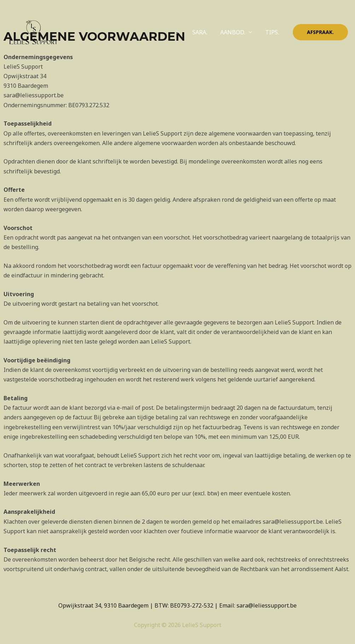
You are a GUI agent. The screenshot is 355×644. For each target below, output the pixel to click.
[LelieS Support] (34, 31)
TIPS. (273, 32)
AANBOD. (235, 32)
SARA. (204, 32)
